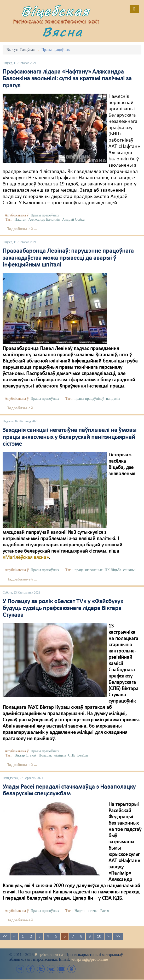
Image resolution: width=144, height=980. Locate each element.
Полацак (45, 755)
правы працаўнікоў (89, 399)
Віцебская (55, 11)
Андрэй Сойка (73, 219)
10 (99, 936)
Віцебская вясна (49, 955)
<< (5, 936)
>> (118, 936)
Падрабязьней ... (22, 229)
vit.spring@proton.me (90, 959)
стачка (93, 911)
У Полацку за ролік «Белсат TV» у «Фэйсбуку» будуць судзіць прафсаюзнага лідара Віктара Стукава (63, 609)
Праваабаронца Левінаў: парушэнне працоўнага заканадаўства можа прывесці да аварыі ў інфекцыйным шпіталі (68, 258)
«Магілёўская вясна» (26, 558)
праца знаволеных (89, 570)
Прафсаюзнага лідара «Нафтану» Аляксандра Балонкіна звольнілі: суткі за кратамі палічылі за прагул (67, 79)
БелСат (83, 755)
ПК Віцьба (113, 570)
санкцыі (129, 570)
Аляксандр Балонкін (44, 219)
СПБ (72, 755)
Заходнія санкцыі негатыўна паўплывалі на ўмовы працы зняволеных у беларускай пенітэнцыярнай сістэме (70, 437)
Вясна (62, 32)
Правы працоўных (45, 215)
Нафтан (21, 219)
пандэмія (113, 399)
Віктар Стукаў (26, 755)
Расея (105, 911)
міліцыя (60, 755)
